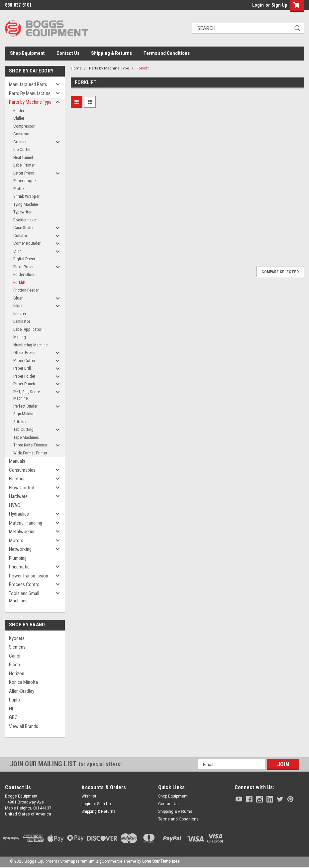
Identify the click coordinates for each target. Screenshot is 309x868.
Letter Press (24, 173)
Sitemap (68, 861)
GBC (13, 717)
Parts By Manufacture (30, 93)
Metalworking (22, 532)
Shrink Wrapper (26, 196)
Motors (16, 541)
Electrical (18, 479)
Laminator (22, 321)
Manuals (17, 461)
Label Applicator (27, 329)
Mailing (20, 337)
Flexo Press (23, 267)
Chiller (19, 118)
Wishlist (89, 796)
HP (12, 709)
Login (258, 5)
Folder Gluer (24, 274)
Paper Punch (24, 384)
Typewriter (22, 212)
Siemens (17, 647)
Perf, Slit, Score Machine (27, 395)
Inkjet (18, 306)
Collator (20, 236)
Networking (20, 549)
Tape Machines (26, 437)
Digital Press (24, 259)
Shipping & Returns (111, 53)
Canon (15, 656)
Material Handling (26, 523)
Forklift (19, 282)
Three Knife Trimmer (30, 445)
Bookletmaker (25, 220)
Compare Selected (280, 272)
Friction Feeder (26, 290)
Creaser (20, 142)
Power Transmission (29, 576)
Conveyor (21, 134)
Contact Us (68, 53)
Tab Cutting (23, 429)
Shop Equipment (27, 53)
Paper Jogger (25, 181)
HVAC (15, 505)
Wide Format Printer (30, 453)
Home (76, 68)
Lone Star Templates (161, 861)
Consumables (22, 470)
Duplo (14, 700)
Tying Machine (26, 204)
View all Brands (24, 726)
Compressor (24, 126)
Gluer (18, 298)
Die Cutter (22, 149)
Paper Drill (22, 368)
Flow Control (22, 488)
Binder (19, 111)
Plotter (19, 189)
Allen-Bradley (22, 691)
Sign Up (279, 5)
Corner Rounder (27, 243)
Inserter (20, 314)
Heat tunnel (23, 157)
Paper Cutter (24, 361)
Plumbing (18, 558)
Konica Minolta (23, 682)
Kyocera (17, 638)
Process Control (25, 584)
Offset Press (24, 353)
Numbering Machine (30, 345)
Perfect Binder (25, 406)
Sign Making (24, 414)
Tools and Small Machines (24, 597)
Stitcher (20, 422)
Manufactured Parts (28, 84)
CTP (17, 251)
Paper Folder (24, 376)
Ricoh (14, 665)
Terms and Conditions (167, 53)
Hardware (18, 496)
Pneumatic (19, 567)
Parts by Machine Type (30, 102)
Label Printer (24, 165)
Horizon (17, 674)
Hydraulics (19, 514)
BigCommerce (109, 861)
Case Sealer (23, 228)
